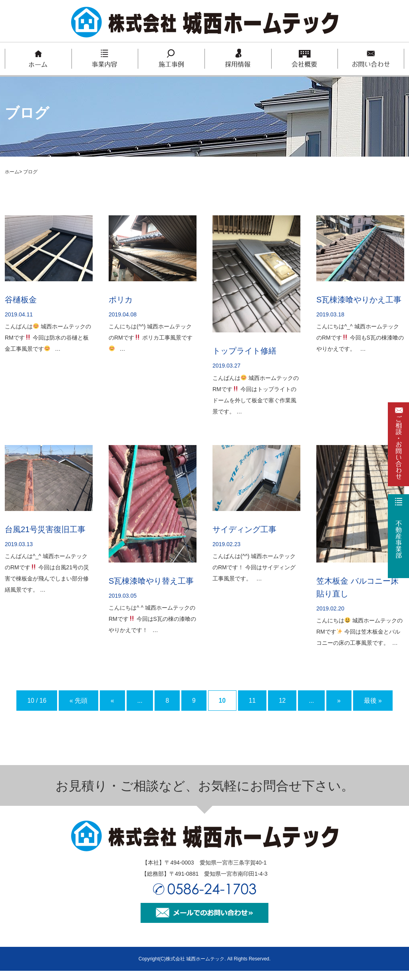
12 (300, 701)
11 (267, 701)
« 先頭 (72, 701)
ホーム (12, 172)
